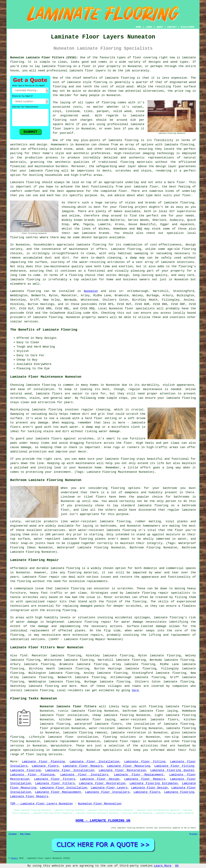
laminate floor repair (122, 741)
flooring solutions (119, 737)
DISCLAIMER (187, 27)
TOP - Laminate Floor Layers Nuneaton (41, 804)
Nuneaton (91, 291)
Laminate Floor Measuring (129, 766)
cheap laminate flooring (113, 715)
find (24, 656)
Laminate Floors (45, 766)
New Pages (25, 834)
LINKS (149, 27)
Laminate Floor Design (100, 779)
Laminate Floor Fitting (145, 762)
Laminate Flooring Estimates (154, 783)
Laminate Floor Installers (84, 775)
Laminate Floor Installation (95, 762)
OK (177, 866)
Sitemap (13, 834)
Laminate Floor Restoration (122, 770)
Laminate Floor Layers (109, 788)
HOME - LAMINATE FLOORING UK (103, 820)
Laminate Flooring (25, 770)
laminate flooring (123, 140)
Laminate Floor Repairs (83, 766)
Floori (14, 858)
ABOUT (160, 27)
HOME (139, 27)
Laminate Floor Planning (43, 762)
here (135, 690)
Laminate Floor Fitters (55, 779)
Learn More (163, 866)
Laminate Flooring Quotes (172, 770)
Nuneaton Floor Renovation (100, 804)
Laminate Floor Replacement (139, 775)
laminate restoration (128, 733)
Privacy (193, 834)
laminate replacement (61, 741)
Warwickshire (61, 746)
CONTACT (172, 27)
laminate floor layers (87, 71)
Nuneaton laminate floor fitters (68, 706)
